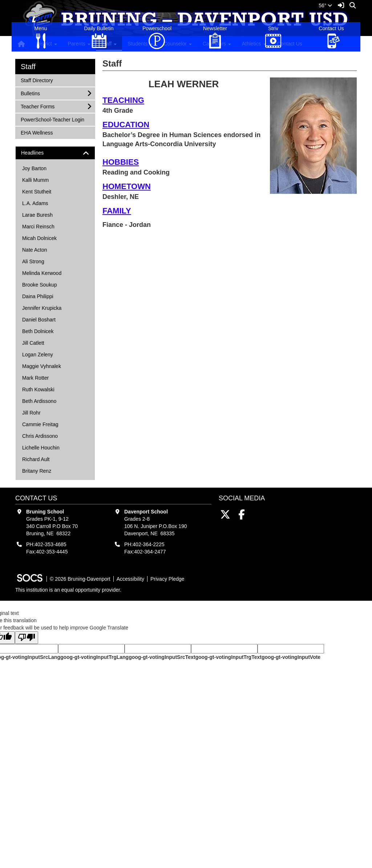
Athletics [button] (254, 44)
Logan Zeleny (38, 467)
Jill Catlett (33, 455)
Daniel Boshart (39, 432)
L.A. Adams (35, 316)
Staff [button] (109, 44)
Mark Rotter (35, 490)
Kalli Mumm (35, 292)
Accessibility (130, 691)
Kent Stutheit (37, 304)
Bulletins (30, 205)
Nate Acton (35, 362)
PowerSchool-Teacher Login (52, 231)
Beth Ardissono (39, 513)
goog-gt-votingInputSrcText (162, 769)
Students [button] (140, 44)
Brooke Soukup (40, 397)
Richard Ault (36, 572)
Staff (28, 179)
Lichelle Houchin (41, 560)
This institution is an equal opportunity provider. (68, 702)
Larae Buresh (37, 327)
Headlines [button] (39, 265)
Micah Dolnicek (39, 351)
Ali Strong (33, 374)
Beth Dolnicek (38, 444)
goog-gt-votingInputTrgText (228, 769)
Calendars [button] (217, 44)
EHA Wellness (37, 245)
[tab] (55, 265)
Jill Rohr (31, 525)
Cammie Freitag (40, 537)
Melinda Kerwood (42, 385)
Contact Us (290, 44)
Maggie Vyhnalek (42, 479)
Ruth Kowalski (38, 502)
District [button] (47, 44)
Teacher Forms (37, 218)
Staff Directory (37, 192)
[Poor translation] (27, 750)
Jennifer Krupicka (42, 420)
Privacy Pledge (167, 691)
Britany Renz (37, 583)
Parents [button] (79, 44)
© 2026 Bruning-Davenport (80, 691)
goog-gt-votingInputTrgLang (94, 769)
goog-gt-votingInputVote (291, 769)
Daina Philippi (38, 409)
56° (325, 5)
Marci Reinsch (38, 339)
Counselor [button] (178, 44)
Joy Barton (34, 281)
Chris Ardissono (40, 548)
